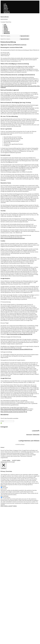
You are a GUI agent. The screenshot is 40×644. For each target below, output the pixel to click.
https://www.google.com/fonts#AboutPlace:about (14, 409)
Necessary (5, 487)
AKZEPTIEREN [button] (16, 460)
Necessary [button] (3, 486)
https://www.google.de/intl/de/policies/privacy (13, 238)
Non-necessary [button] (5, 496)
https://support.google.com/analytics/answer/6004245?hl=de (17, 349)
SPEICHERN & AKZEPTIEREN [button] (9, 506)
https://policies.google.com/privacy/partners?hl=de (14, 412)
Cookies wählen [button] (6, 460)
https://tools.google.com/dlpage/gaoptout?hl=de (19, 334)
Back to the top (5, 17)
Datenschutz (36, 434)
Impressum (29, 434)
